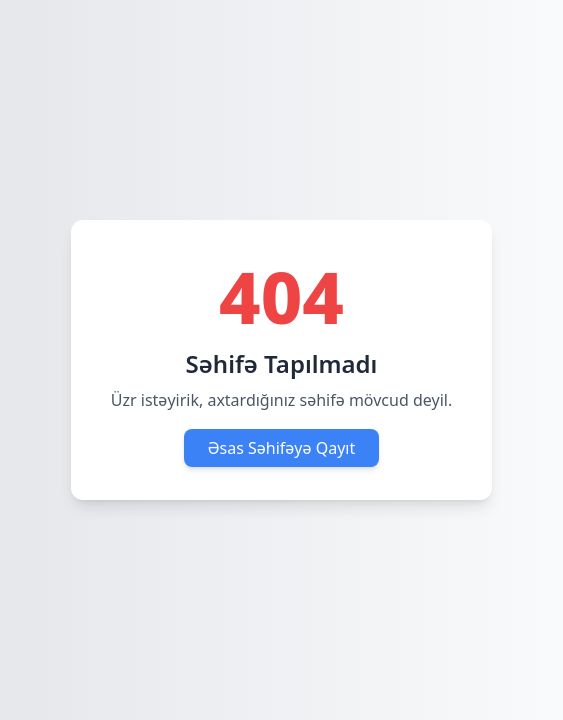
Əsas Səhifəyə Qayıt (282, 448)
